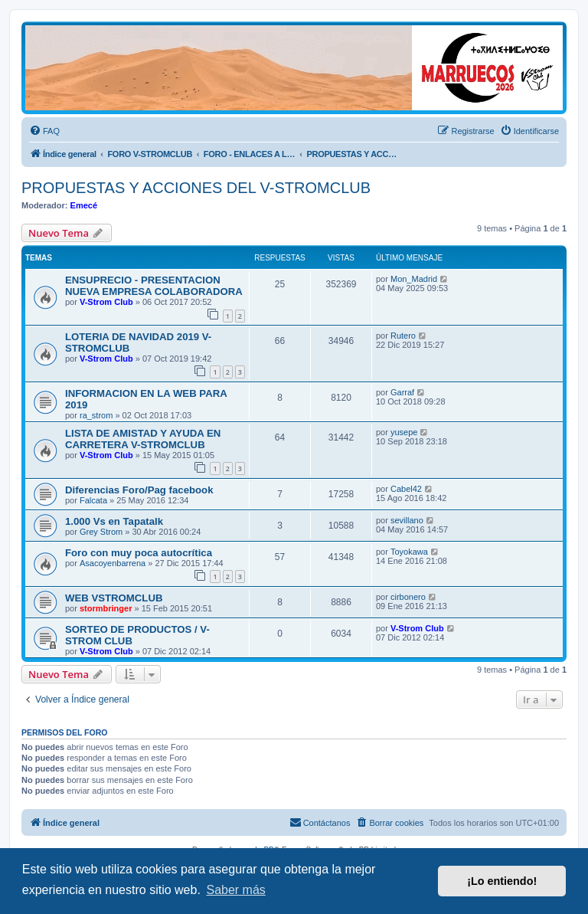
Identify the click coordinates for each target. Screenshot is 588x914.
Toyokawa (409, 552)
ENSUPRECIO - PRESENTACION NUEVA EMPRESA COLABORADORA (154, 286)
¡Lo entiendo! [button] (502, 881)
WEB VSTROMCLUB (114, 598)
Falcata (93, 500)
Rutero (403, 336)
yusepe (404, 432)
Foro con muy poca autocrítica (139, 553)
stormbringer (106, 608)
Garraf (402, 392)
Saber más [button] (235, 890)
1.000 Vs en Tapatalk (114, 521)
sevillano (407, 520)
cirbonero (408, 597)
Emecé (84, 205)
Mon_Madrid (414, 279)
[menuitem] (44, 131)
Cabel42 (406, 489)
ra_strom (96, 415)
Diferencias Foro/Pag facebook (139, 490)
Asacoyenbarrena (113, 563)
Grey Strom (101, 532)
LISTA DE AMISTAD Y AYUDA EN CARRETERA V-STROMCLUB (143, 439)
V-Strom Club (106, 302)
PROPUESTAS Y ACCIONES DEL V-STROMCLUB (196, 188)
